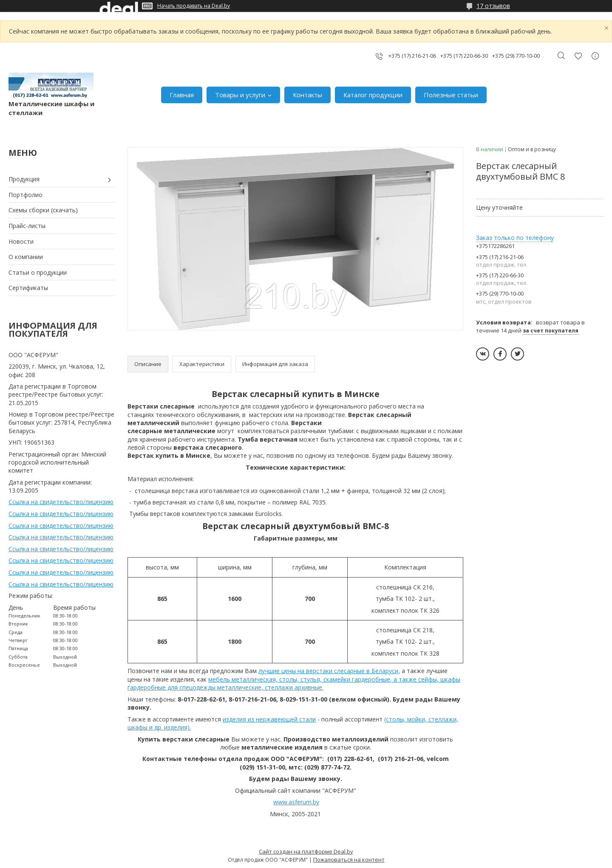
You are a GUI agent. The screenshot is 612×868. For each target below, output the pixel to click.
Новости (21, 241)
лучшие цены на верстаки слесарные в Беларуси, (329, 671)
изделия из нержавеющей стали (269, 719)
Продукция (24, 179)
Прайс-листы (27, 226)
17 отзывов (493, 6)
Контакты (307, 95)
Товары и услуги (240, 95)
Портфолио (25, 195)
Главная (182, 95)
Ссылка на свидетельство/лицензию (61, 502)
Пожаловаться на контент (349, 860)
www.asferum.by (296, 802)
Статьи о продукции (38, 272)
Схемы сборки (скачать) (43, 210)
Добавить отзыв (578, 56)
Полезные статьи (451, 95)
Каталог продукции (373, 95)
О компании (26, 257)
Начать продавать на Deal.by (194, 6)
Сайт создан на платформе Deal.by (306, 851)
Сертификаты (28, 288)
